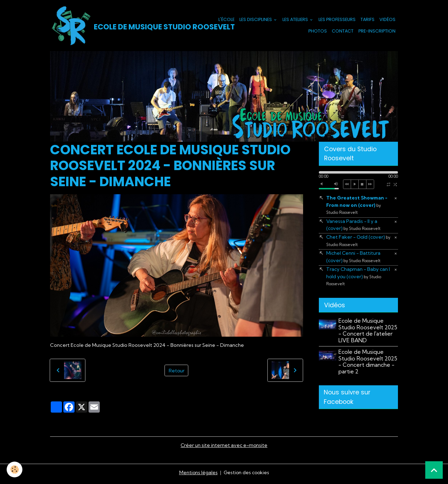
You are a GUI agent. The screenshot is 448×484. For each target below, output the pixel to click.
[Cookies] (15, 469)
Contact (343, 31)
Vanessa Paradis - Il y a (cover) (354, 226)
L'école (226, 20)
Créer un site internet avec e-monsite (224, 448)
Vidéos (387, 20)
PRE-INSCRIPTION (377, 31)
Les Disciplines (256, 20)
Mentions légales (198, 475)
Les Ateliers (296, 20)
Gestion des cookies (246, 475)
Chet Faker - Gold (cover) (359, 242)
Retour (176, 371)
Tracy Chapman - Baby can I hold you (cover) (359, 278)
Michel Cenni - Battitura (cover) (354, 258)
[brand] (122, 26)
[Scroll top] (434, 470)
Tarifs (367, 20)
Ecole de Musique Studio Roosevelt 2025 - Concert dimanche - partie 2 (368, 364)
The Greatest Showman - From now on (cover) (357, 206)
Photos (318, 31)
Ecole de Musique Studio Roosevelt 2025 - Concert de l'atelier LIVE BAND (368, 332)
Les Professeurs (337, 20)
